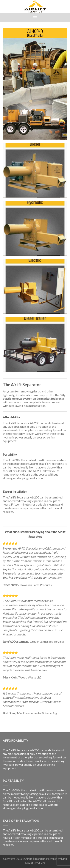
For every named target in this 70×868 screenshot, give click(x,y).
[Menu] (35, 18)
